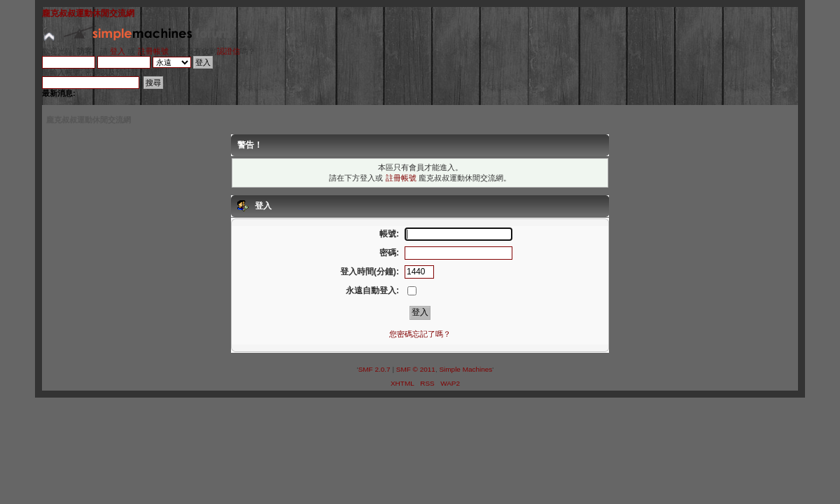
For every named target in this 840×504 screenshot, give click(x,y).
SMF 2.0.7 (374, 369)
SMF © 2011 (416, 369)
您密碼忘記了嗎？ (420, 334)
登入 (118, 51)
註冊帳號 (153, 51)
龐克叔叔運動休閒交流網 (88, 13)
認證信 (229, 51)
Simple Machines (465, 369)
